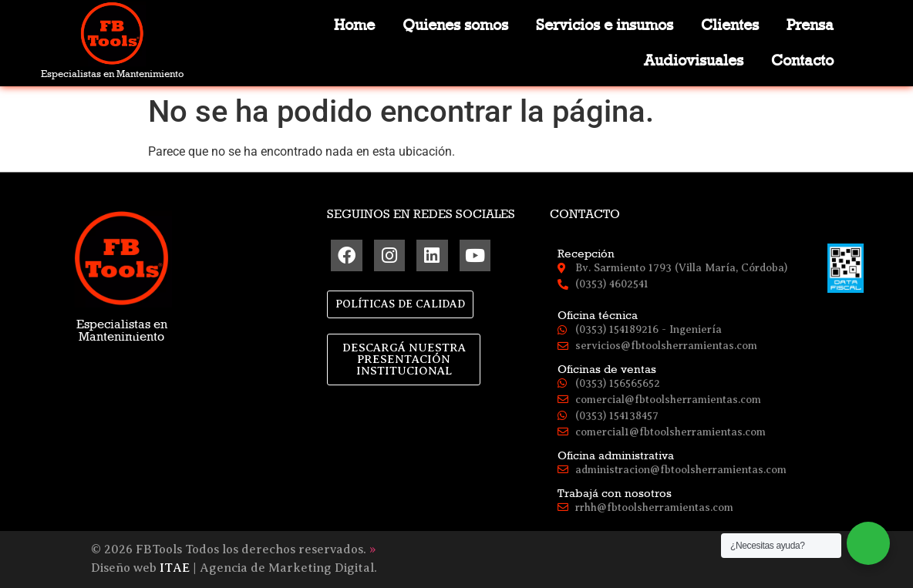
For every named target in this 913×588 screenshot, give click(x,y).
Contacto (802, 60)
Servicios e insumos (605, 25)
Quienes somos (455, 25)
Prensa (810, 25)
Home (354, 25)
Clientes (730, 25)
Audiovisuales (694, 60)
